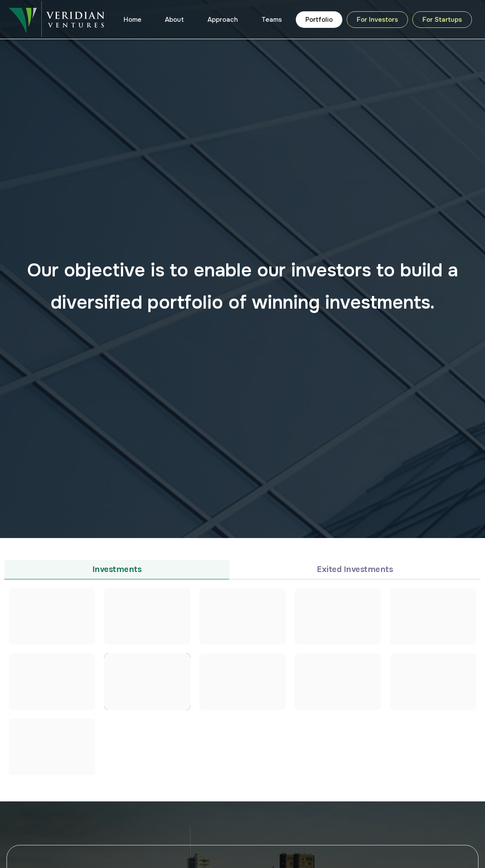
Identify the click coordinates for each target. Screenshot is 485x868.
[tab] (117, 569)
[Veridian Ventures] (57, 19)
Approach (223, 20)
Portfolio (319, 20)
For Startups (442, 20)
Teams (272, 20)
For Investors (377, 20)
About (174, 20)
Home (132, 20)
